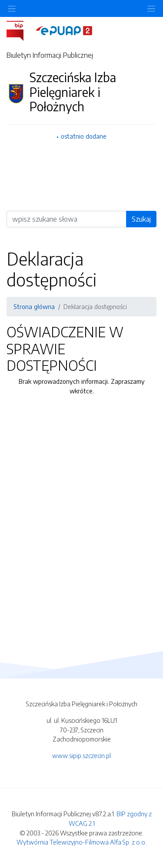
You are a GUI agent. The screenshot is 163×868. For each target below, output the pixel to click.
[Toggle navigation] (151, 8)
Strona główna (34, 306)
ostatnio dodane (84, 136)
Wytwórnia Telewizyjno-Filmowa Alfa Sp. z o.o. (81, 842)
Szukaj (141, 219)
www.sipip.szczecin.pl (81, 755)
